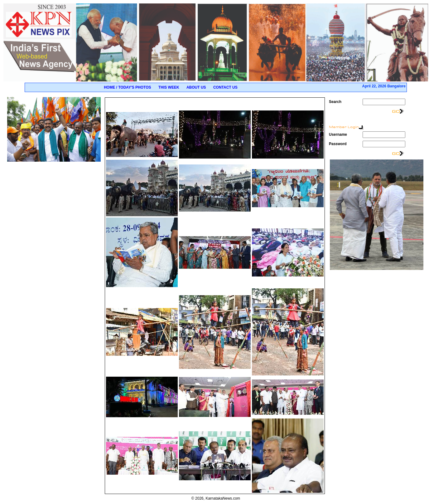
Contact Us (225, 87)
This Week (169, 87)
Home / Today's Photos (127, 87)
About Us (196, 87)
